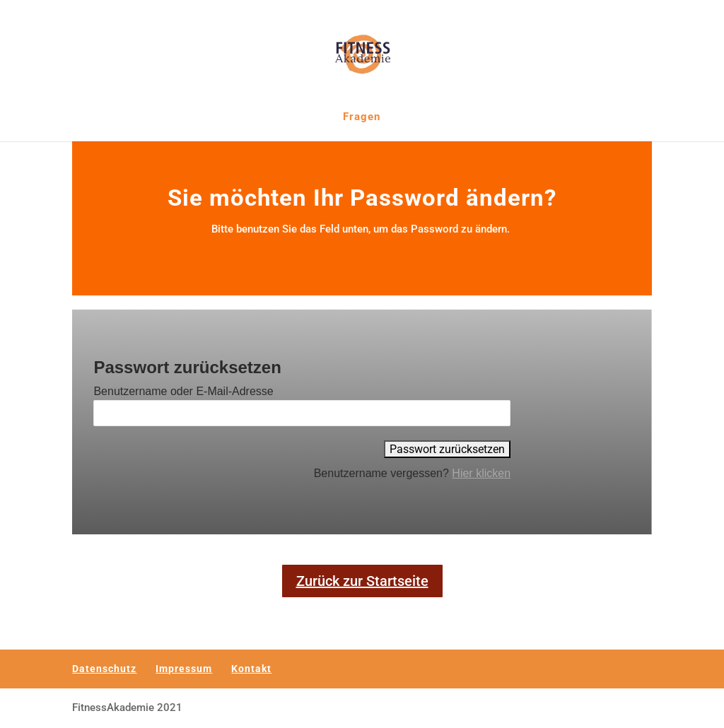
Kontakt (251, 669)
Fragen (362, 117)
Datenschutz (104, 669)
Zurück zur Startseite (362, 581)
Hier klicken (481, 473)
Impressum (184, 669)
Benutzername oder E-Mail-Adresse (183, 391)
